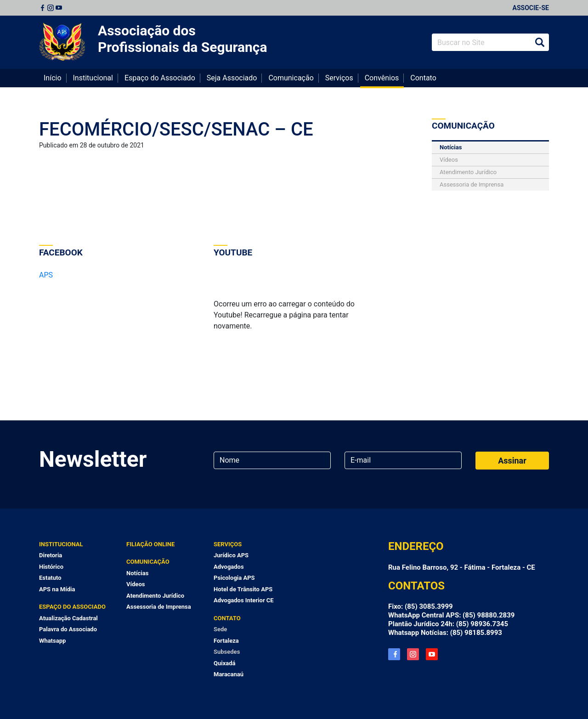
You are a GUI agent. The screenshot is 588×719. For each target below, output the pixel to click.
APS (46, 275)
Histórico (51, 567)
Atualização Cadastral (68, 618)
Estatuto (50, 578)
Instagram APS (413, 654)
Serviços (339, 78)
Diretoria (51, 555)
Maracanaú (229, 674)
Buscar (540, 42)
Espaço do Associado (160, 78)
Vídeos (449, 160)
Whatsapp (52, 641)
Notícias (451, 147)
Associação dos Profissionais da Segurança (183, 39)
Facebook (42, 8)
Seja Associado (232, 78)
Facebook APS (394, 654)
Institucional (93, 78)
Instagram (51, 8)
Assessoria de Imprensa (472, 184)
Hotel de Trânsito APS (243, 589)
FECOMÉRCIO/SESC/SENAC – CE (176, 129)
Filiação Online (150, 544)
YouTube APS (432, 654)
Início (53, 78)
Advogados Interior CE (244, 600)
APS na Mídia (57, 589)
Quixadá (225, 663)
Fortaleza (226, 641)
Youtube (59, 8)
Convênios (382, 78)
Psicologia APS (234, 578)
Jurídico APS (231, 555)
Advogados (229, 567)
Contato (423, 78)
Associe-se (531, 8)
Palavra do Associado (68, 629)
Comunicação (291, 78)
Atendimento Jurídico (468, 172)
